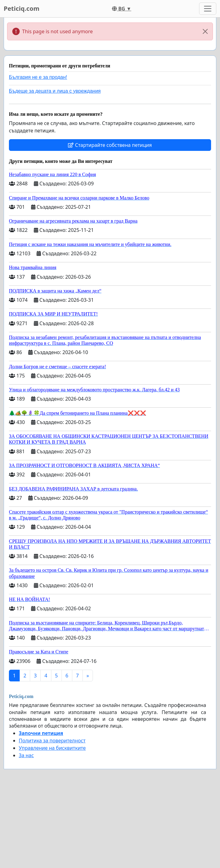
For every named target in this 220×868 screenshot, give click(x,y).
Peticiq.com (22, 8)
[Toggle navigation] (208, 9)
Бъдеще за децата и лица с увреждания (55, 91)
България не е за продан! (38, 77)
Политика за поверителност (52, 741)
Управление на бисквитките (52, 748)
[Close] (205, 31)
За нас (26, 755)
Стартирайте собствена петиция (110, 145)
